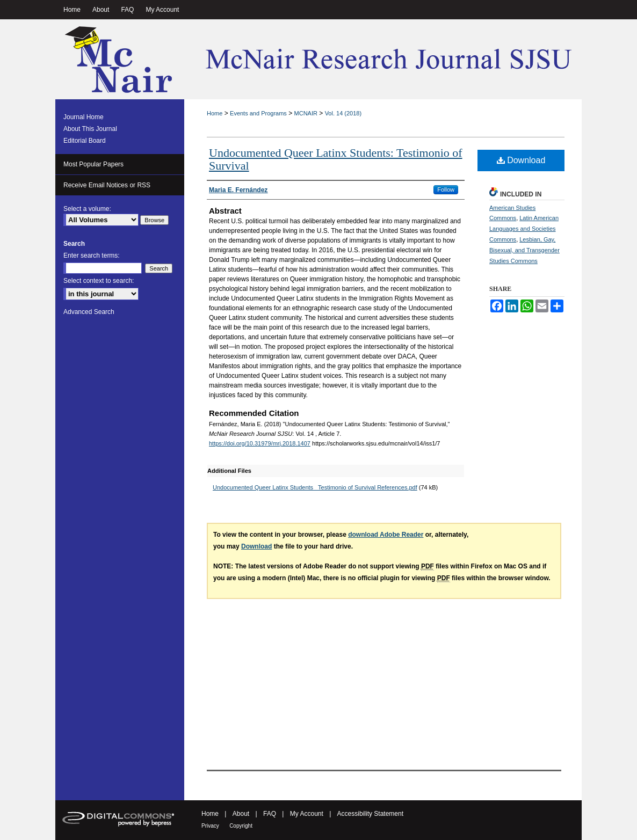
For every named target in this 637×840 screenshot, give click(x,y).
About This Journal (90, 129)
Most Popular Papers (93, 164)
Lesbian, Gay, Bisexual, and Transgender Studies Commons (524, 250)
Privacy (210, 826)
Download (521, 160)
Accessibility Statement (370, 814)
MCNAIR (306, 113)
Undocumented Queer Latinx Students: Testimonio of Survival (336, 159)
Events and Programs (258, 113)
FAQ (270, 814)
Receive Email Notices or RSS (107, 185)
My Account (307, 814)
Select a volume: (87, 209)
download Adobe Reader (386, 535)
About (241, 814)
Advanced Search (89, 312)
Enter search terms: (92, 255)
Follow (446, 189)
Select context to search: (99, 281)
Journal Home (84, 117)
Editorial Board (85, 141)
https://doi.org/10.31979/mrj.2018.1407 (260, 443)
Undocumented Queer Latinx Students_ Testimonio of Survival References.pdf (315, 487)
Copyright (241, 826)
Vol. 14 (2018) (343, 113)
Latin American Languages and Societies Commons (524, 229)
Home (215, 113)
